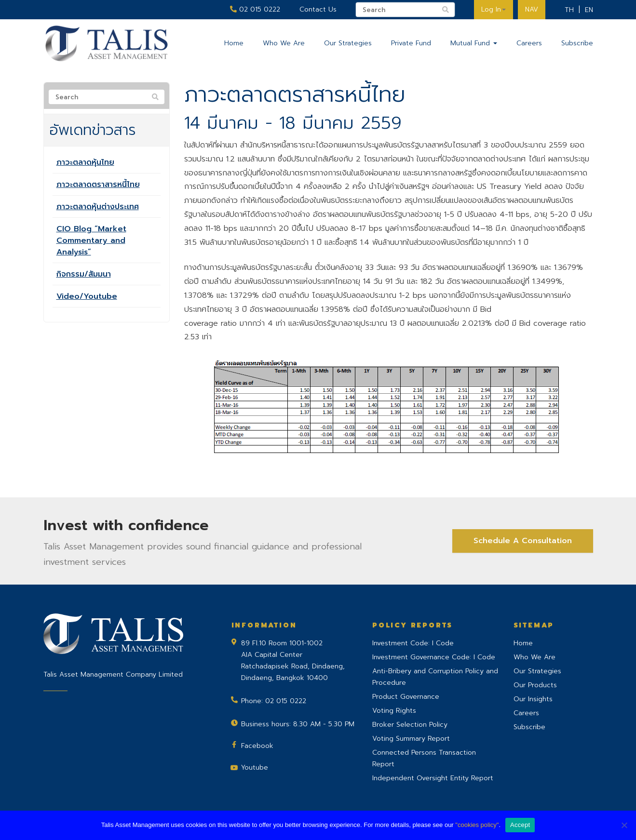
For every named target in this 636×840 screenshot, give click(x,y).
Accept (520, 825)
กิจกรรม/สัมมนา (84, 274)
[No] (624, 825)
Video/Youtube (87, 296)
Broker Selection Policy (410, 725)
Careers (529, 43)
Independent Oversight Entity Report (433, 778)
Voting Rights (394, 711)
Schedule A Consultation (523, 541)
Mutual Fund (474, 43)
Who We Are (284, 43)
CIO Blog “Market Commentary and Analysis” (91, 240)
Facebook (257, 746)
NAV (532, 9)
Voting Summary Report (411, 739)
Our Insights (533, 699)
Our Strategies (348, 43)
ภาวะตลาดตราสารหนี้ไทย (98, 185)
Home (234, 43)
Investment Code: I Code (413, 643)
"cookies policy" (477, 825)
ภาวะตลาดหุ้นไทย (85, 162)
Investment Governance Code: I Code (434, 657)
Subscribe (577, 43)
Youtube (255, 767)
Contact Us (318, 9)
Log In (494, 9)
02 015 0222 (255, 9)
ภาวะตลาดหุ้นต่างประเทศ (98, 207)
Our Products (535, 685)
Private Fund (411, 43)
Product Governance (406, 697)
